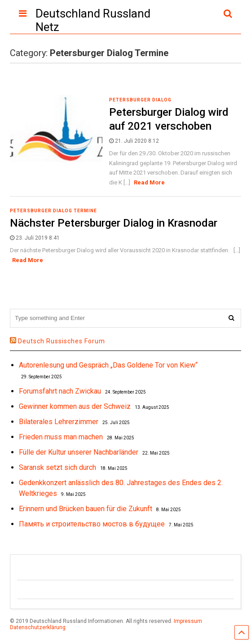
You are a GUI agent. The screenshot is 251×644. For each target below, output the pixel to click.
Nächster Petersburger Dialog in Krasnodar (114, 223)
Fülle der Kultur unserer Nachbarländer (79, 452)
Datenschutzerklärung (38, 627)
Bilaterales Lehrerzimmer (59, 422)
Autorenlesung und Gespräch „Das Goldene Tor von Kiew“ (108, 365)
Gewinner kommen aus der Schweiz (75, 406)
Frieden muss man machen (61, 437)
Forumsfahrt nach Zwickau (60, 391)
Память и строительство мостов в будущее (92, 524)
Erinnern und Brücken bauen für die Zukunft (86, 509)
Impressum (188, 621)
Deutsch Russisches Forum (62, 341)
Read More (149, 182)
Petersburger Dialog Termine (53, 211)
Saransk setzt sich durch (57, 467)
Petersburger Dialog (140, 100)
